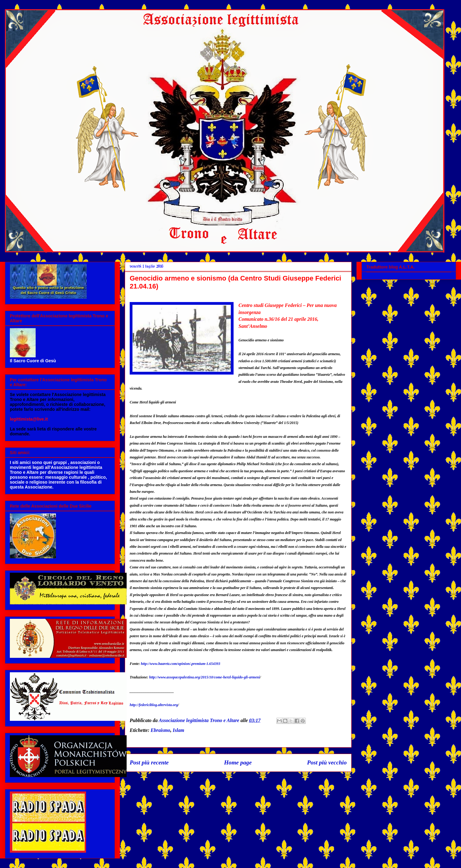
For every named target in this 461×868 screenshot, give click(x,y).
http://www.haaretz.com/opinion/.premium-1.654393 (180, 664)
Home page (238, 762)
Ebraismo (160, 730)
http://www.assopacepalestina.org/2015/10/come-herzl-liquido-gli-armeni (204, 677)
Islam (178, 730)
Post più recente (149, 762)
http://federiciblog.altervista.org (154, 705)
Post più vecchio (327, 762)
